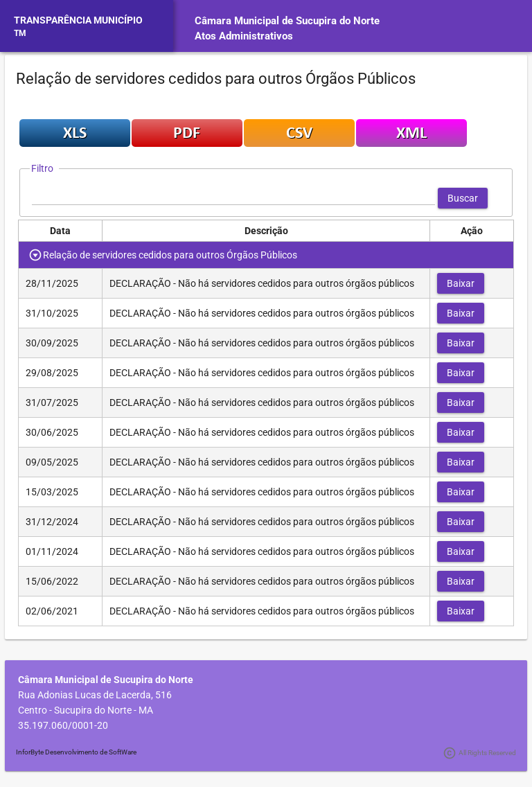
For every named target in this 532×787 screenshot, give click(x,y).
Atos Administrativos (244, 36)
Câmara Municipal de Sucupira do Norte (287, 21)
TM (20, 33)
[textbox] (233, 198)
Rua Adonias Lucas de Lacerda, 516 (95, 695)
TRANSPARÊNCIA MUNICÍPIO (78, 20)
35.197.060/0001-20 (63, 725)
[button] (463, 198)
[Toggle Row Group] (36, 255)
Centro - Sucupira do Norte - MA (86, 710)
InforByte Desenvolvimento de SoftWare (76, 752)
